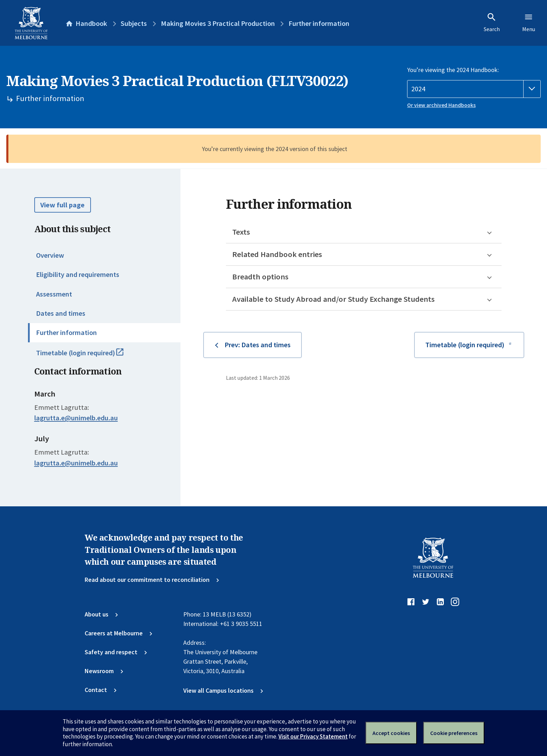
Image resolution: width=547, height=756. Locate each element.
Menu (529, 22)
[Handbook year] (474, 89)
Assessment (54, 294)
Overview (50, 255)
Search (492, 22)
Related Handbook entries (277, 254)
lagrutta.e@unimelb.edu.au (76, 418)
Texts (241, 232)
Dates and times (61, 313)
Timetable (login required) (88, 356)
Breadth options (260, 277)
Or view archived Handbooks (441, 105)
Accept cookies (391, 733)
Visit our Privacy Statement (313, 736)
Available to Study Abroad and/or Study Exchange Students (333, 299)
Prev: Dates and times (258, 345)
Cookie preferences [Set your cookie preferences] (454, 733)
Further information (66, 333)
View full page (62, 205)
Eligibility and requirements (78, 274)
